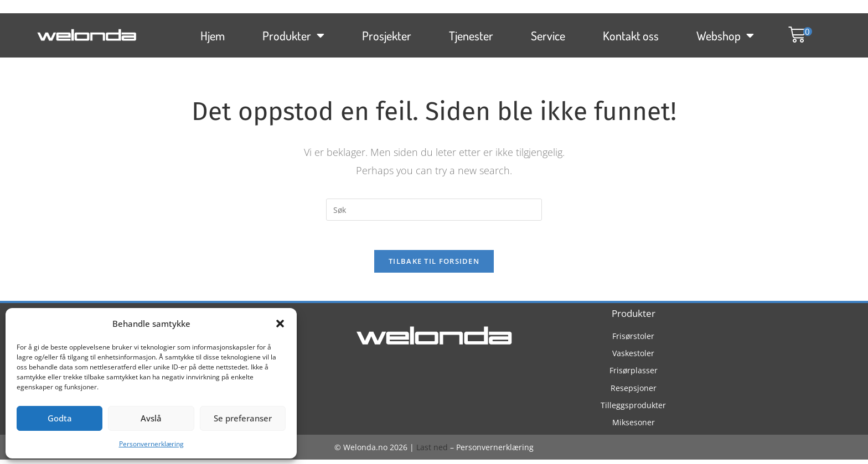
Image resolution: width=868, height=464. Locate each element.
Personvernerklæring (151, 444)
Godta (60, 418)
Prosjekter (387, 33)
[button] (280, 324)
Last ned (432, 452)
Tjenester (471, 33)
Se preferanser (243, 418)
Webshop (725, 33)
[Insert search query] (434, 210)
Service (548, 33)
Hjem (213, 33)
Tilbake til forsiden (434, 265)
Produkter (293, 33)
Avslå (151, 418)
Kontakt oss (631, 33)
